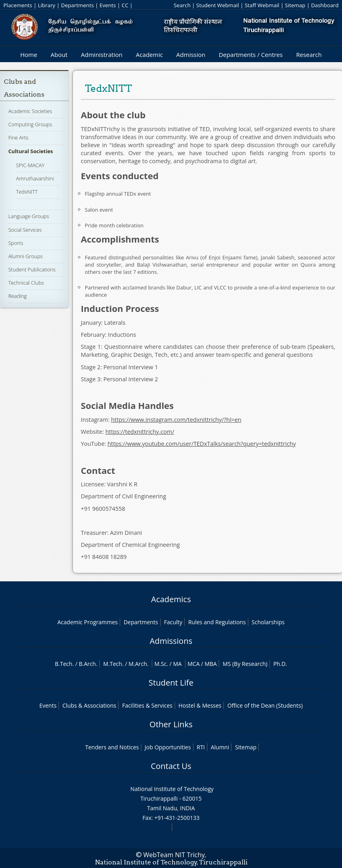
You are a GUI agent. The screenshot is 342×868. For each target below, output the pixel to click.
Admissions (171, 641)
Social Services (25, 230)
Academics (171, 599)
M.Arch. (139, 664)
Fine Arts (18, 138)
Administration (102, 55)
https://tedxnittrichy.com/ (140, 432)
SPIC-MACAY (30, 165)
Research (309, 55)
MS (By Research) (245, 664)
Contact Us (171, 766)
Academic (149, 55)
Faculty (173, 622)
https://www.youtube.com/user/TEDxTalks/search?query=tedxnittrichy (201, 444)
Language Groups (29, 216)
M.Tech (113, 664)
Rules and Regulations (217, 622)
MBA (211, 664)
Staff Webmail (262, 5)
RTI (201, 747)
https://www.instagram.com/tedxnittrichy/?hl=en (176, 420)
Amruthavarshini (35, 178)
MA (177, 664)
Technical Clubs (26, 283)
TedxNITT (27, 192)
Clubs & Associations (90, 705)
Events (108, 5)
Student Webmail (218, 5)
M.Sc (160, 664)
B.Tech (64, 664)
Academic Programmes (88, 622)
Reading (18, 296)
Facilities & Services (147, 705)
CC (125, 5)
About (59, 55)
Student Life (171, 683)
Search (182, 5)
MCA (193, 664)
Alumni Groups (26, 256)
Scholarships (268, 622)
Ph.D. (280, 664)
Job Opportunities (168, 747)
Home (28, 55)
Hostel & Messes (200, 705)
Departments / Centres (251, 55)
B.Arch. (88, 664)
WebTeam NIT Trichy (174, 855)
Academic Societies (30, 111)
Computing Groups (30, 124)
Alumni (220, 747)
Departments (77, 5)
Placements (18, 5)
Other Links (171, 724)
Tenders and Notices (112, 747)
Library (47, 5)
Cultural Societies (31, 151)
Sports (16, 243)
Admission (191, 55)
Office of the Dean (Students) (265, 705)
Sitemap (295, 5)
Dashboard (325, 5)
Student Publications (32, 269)
